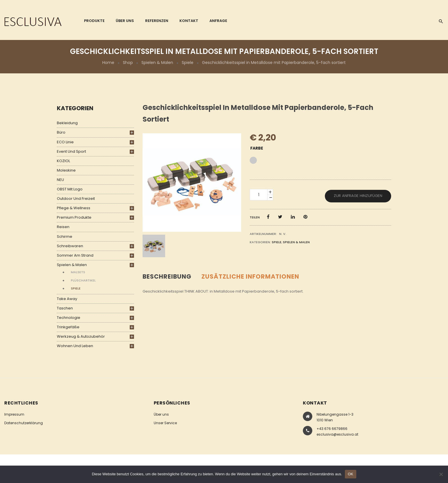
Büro (61, 132)
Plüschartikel (83, 280)
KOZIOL (63, 161)
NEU (60, 180)
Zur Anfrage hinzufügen (358, 196)
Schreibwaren (70, 246)
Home (108, 63)
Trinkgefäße (68, 327)
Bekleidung (67, 123)
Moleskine (66, 170)
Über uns (161, 414)
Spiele (188, 63)
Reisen (63, 227)
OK (350, 474)
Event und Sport (71, 151)
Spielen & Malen (157, 63)
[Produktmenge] (259, 195)
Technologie (69, 318)
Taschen (65, 308)
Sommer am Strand (75, 255)
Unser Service (165, 423)
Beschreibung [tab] (167, 276)
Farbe (257, 148)
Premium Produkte (74, 217)
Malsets (78, 272)
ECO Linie (65, 142)
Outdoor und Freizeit (76, 199)
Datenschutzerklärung (24, 423)
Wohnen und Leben (75, 346)
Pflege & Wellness (74, 208)
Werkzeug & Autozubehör (81, 336)
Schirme (65, 237)
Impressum (14, 414)
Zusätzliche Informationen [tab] (250, 276)
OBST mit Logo (70, 189)
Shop (128, 63)
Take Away (67, 299)
